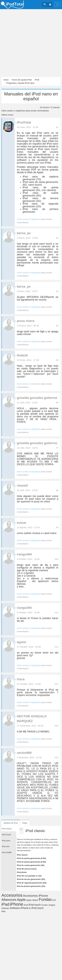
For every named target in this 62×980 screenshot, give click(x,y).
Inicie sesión (7, 111)
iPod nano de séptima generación (40, 178)
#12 (56, 647)
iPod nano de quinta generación (40, 189)
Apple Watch (32, 900)
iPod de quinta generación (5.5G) (31, 858)
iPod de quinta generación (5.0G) (31, 862)
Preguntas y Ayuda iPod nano (20, 83)
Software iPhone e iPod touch (27, 908)
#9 (57, 527)
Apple (21, 900)
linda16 (22, 355)
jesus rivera (26, 321)
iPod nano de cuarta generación (40, 194)
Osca (21, 679)
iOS (54, 900)
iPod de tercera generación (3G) (31, 879)
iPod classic (22, 855)
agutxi (21, 642)
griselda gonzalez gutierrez (37, 398)
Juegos (52, 905)
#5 (57, 360)
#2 (57, 238)
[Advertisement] (31, 43)
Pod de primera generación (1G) (31, 886)
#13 (56, 684)
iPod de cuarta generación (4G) (31, 865)
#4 (57, 326)
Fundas (45, 900)
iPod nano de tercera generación (40, 200)
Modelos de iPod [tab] (11, 823)
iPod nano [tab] (6, 841)
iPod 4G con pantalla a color (29, 876)
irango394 (24, 554)
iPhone (16, 904)
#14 (56, 726)
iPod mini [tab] (6, 846)
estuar (22, 523)
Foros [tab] (25, 823)
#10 (56, 559)
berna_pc (24, 233)
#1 (57, 127)
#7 (57, 448)
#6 (57, 402)
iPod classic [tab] (7, 829)
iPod (37, 80)
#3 (57, 291)
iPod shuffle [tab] (7, 852)
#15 (56, 757)
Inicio (6, 80)
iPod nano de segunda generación (40, 205)
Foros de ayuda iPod (22, 80)
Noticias (5, 908)
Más (3, 911)
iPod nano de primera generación (40, 210)
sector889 (24, 753)
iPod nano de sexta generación (40, 182)
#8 (57, 490)
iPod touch (35, 905)
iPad (5, 904)
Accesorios (12, 895)
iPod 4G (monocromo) (27, 869)
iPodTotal (24, 122)
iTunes (44, 905)
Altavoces (9, 900)
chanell (22, 486)
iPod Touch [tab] (6, 835)
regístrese (20, 111)
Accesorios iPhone (35, 896)
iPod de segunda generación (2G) (32, 883)
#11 (56, 612)
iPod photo (22, 872)
